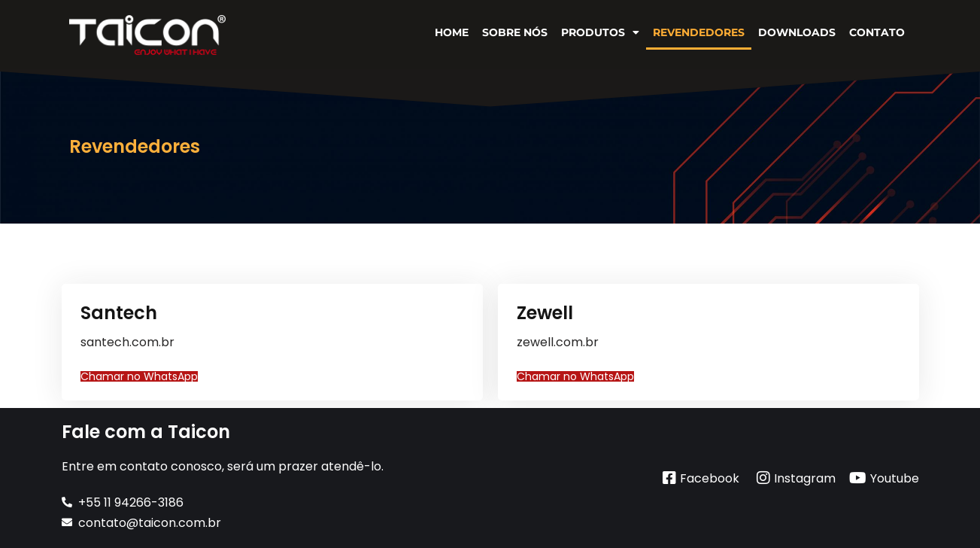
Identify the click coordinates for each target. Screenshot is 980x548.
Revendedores (699, 32)
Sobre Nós (515, 32)
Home (452, 32)
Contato (877, 32)
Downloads (797, 32)
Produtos (600, 32)
